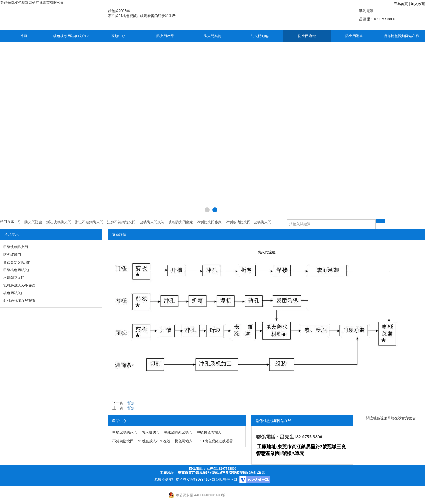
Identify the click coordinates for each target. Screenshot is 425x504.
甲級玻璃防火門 (16, 247)
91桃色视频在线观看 (19, 301)
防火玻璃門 (12, 255)
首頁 (24, 36)
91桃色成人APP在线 (19, 285)
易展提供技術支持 (169, 480)
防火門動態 (260, 36)
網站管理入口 (227, 480)
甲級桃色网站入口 (17, 270)
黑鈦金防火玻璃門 (17, 262)
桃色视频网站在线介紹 (71, 36)
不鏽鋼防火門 (14, 278)
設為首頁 (401, 4)
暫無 (131, 403)
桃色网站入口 (14, 293)
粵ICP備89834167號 (199, 480)
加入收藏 (418, 4)
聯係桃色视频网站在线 (401, 36)
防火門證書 (354, 36)
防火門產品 (165, 36)
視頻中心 (118, 36)
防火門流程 (307, 36)
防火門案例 (212, 36)
